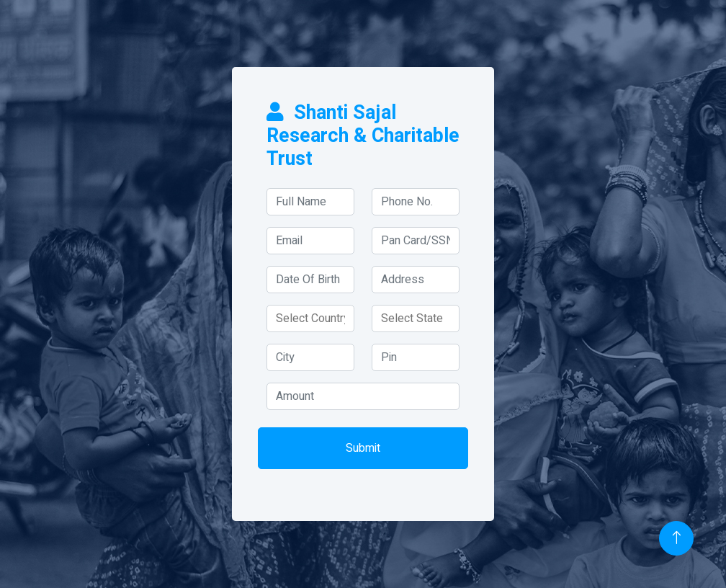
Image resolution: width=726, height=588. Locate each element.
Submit (363, 448)
